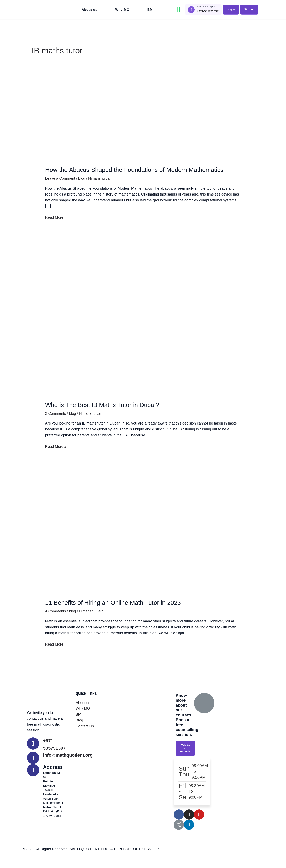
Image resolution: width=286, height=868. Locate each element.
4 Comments (56, 621)
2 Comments (56, 423)
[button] (231, 9)
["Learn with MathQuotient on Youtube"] (199, 825)
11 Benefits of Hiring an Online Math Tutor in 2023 (127, 612)
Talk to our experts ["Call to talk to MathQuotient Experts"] (207, 7)
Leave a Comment (60, 188)
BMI (151, 10)
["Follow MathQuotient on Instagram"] (189, 825)
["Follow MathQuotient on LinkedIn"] (189, 835)
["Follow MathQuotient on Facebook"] (179, 825)
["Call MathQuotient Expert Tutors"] (33, 753)
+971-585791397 (208, 11)
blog (82, 188)
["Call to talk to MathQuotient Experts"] (191, 10)
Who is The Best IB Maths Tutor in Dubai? (114, 414)
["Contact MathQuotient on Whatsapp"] (179, 10)
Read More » (56, 227)
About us (89, 10)
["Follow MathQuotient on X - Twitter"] (179, 835)
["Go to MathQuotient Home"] (44, 10)
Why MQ (122, 10)
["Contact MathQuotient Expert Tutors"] (33, 767)
